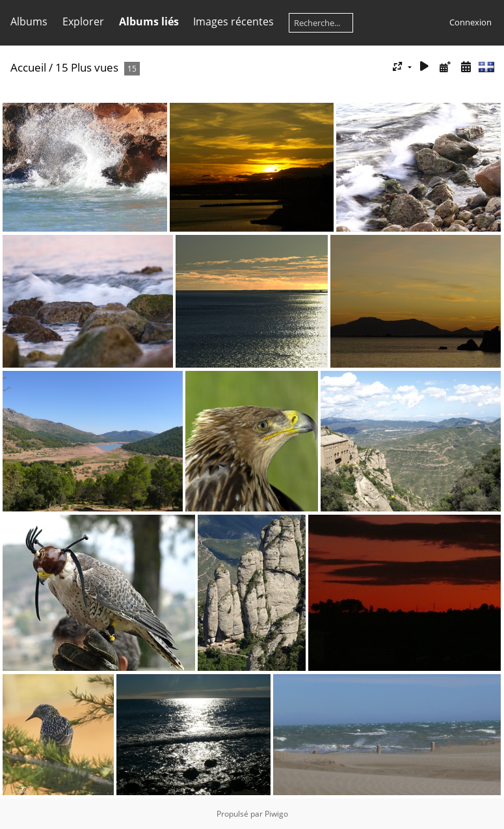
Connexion (471, 22)
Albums (29, 21)
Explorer (83, 21)
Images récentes (233, 21)
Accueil (28, 67)
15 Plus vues (87, 67)
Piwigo (276, 814)
